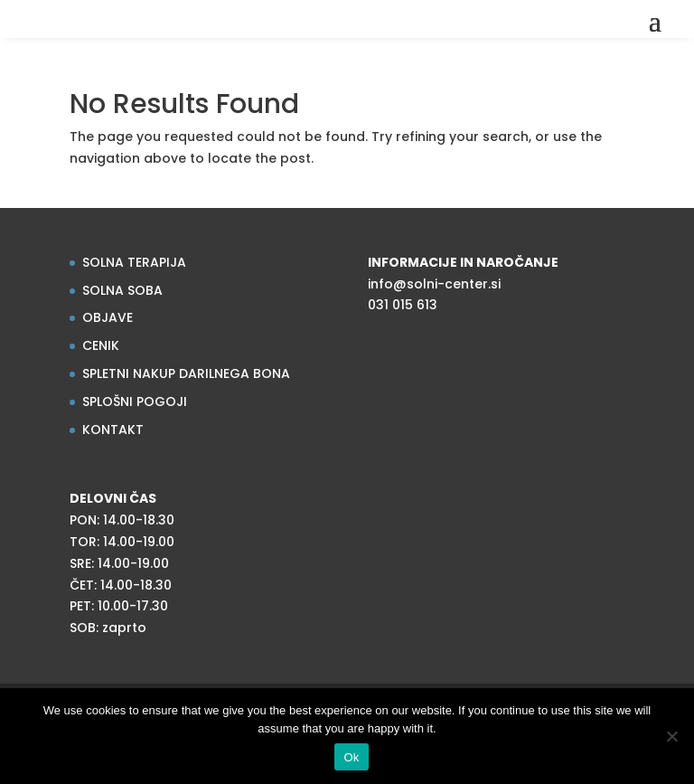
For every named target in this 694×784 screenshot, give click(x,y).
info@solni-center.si (434, 284)
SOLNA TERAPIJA (134, 262)
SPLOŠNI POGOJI (135, 401)
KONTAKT (113, 430)
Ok (351, 757)
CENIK (101, 345)
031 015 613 (403, 305)
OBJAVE (108, 317)
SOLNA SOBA (122, 290)
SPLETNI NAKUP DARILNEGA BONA (186, 373)
